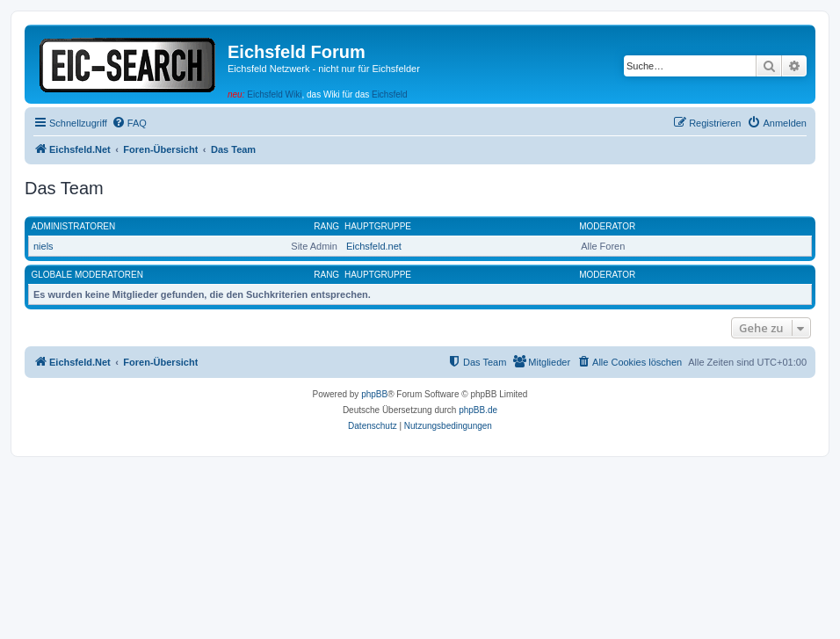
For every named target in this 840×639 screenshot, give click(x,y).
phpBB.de (478, 410)
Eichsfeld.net (374, 246)
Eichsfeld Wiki (274, 94)
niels (43, 246)
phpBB (374, 394)
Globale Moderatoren (87, 275)
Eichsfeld (390, 94)
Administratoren (74, 226)
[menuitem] (129, 123)
